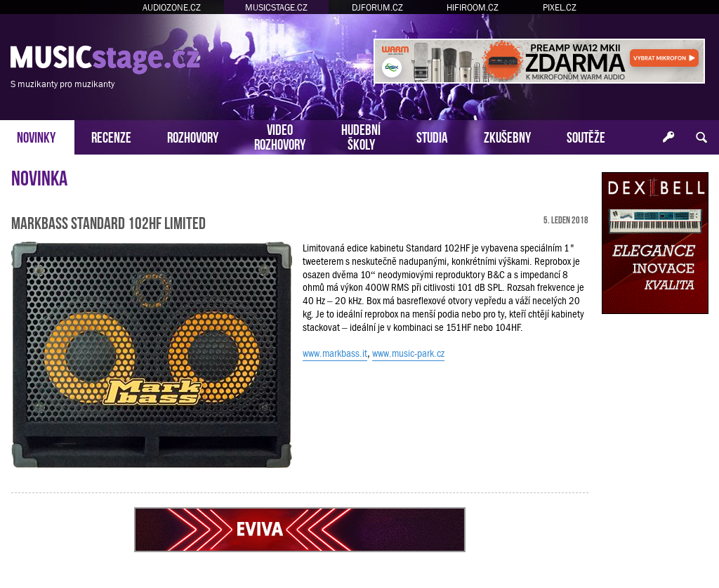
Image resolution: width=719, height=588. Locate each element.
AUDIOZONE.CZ (172, 7)
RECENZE (111, 136)
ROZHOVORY (193, 136)
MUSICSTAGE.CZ (276, 7)
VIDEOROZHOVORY (280, 136)
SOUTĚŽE (586, 136)
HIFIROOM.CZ (473, 7)
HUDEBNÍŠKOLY (361, 136)
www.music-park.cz (408, 353)
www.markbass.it (335, 353)
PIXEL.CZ (560, 7)
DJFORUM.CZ (377, 7)
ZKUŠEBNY (507, 136)
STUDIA (432, 136)
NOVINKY (36, 136)
